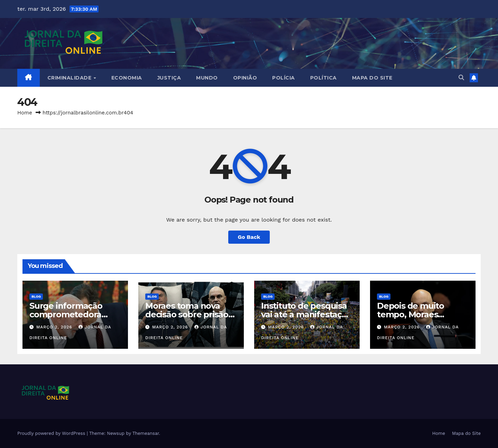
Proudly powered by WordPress (52, 433)
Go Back (249, 237)
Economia (127, 78)
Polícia (284, 78)
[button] (461, 78)
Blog (36, 296)
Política (324, 78)
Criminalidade (70, 78)
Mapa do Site (372, 78)
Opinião (245, 78)
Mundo (207, 78)
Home (25, 113)
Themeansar (146, 433)
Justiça (169, 78)
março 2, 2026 (55, 327)
